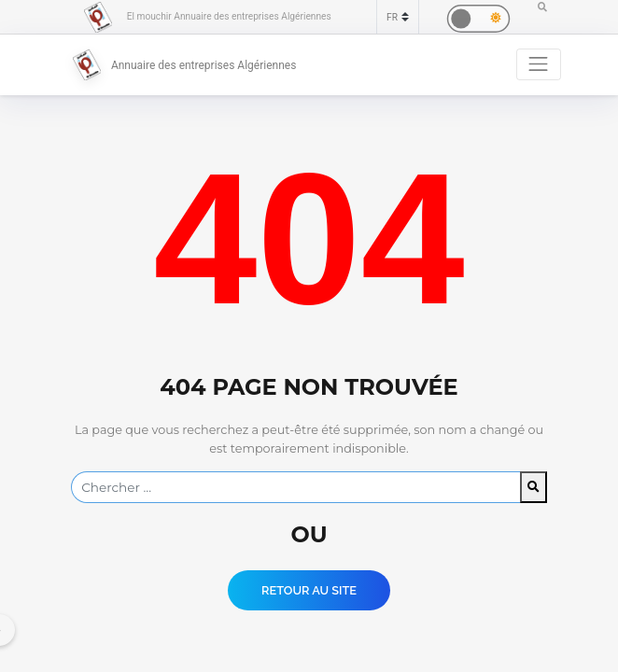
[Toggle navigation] (539, 64)
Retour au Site (309, 590)
